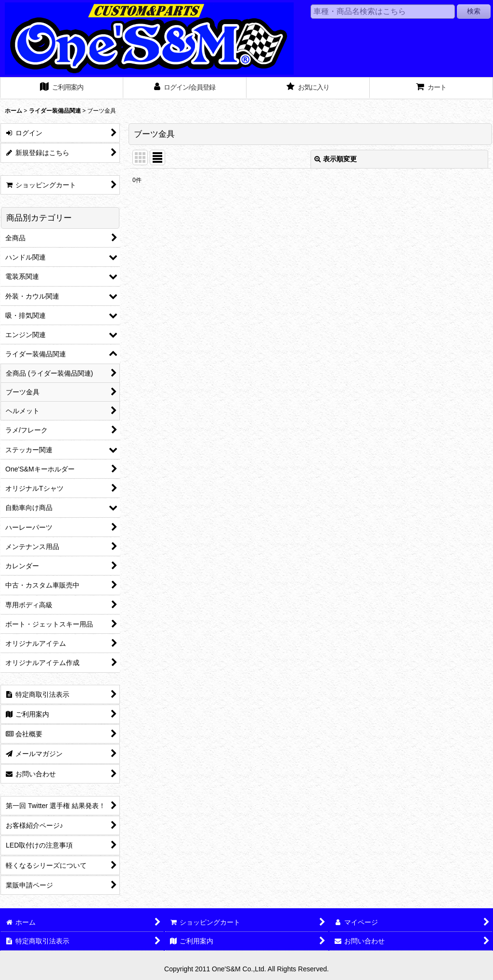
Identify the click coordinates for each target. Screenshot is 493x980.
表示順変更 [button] (336, 159)
